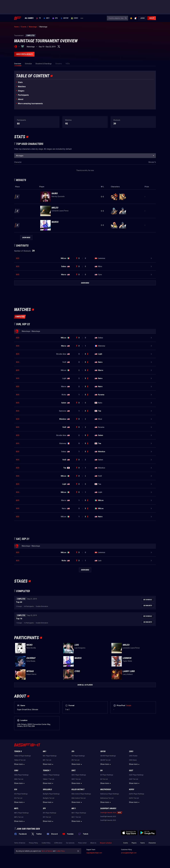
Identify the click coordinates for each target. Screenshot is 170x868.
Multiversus (106, 789)
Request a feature (106, 843)
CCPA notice (58, 843)
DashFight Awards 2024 (108, 813)
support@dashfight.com (94, 853)
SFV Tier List (47, 817)
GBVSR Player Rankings (108, 756)
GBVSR (64, 18)
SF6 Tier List (75, 760)
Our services (70, 843)
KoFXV (132, 789)
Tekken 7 (47, 770)
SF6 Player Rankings (78, 756)
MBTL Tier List (19, 817)
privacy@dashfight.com (129, 853)
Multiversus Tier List (107, 798)
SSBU (16, 770)
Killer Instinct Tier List (79, 798)
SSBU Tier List (19, 779)
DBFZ (73, 770)
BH (101, 770)
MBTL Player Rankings (21, 813)
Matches (22, 87)
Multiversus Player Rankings (110, 794)
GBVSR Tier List (105, 760)
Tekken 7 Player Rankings (51, 775)
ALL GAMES (29, 18)
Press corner (82, 843)
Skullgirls (47, 789)
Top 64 (19, 602)
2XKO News (133, 760)
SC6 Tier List (18, 798)
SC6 (16, 789)
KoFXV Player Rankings (137, 794)
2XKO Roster (133, 756)
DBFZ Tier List (76, 779)
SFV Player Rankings (50, 813)
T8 (38, 18)
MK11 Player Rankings (79, 813)
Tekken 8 (18, 751)
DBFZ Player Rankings (79, 775)
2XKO (75, 18)
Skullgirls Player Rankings (51, 794)
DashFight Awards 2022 (108, 820)
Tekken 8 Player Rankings (22, 756)
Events (126, 843)
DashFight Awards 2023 (108, 817)
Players (134, 843)
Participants (23, 95)
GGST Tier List (134, 779)
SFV (44, 808)
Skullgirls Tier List (49, 798)
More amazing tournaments (30, 104)
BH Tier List (104, 779)
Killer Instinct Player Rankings (81, 794)
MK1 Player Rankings (50, 756)
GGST (131, 770)
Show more (20, 764)
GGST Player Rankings (136, 775)
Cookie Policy (46, 843)
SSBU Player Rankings (21, 775)
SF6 (55, 18)
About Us (93, 843)
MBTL (16, 808)
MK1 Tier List (47, 760)
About (21, 99)
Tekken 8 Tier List (20, 760)
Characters (152, 843)
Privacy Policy (33, 843)
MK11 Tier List (76, 817)
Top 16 (19, 619)
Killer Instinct (78, 789)
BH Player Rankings (107, 775)
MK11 (74, 808)
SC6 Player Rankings (21, 794)
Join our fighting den (28, 829)
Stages (21, 91)
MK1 (47, 18)
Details (129, 706)
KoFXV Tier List (134, 798)
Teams (142, 843)
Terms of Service (20, 843)
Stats (20, 82)
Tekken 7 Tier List (49, 779)
